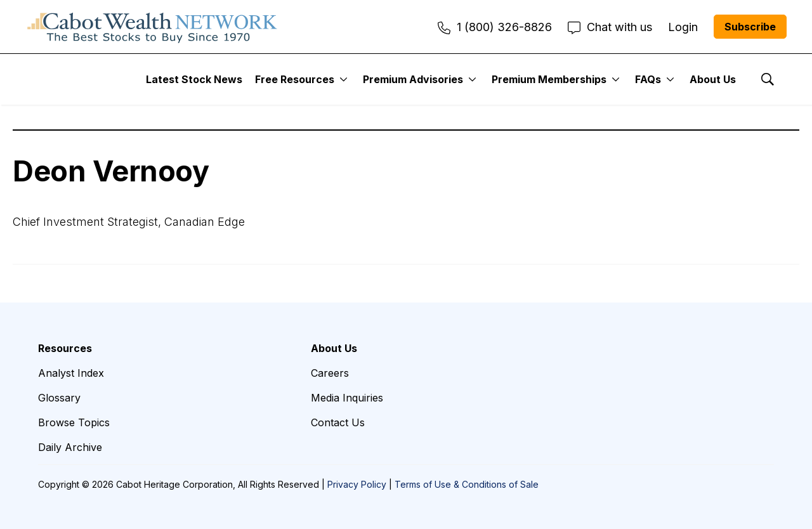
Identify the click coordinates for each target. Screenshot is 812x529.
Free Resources (295, 79)
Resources (65, 348)
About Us (713, 79)
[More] (344, 79)
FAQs (648, 79)
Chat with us (610, 27)
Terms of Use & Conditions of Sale (467, 484)
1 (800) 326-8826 (495, 27)
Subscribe (750, 27)
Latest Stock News (194, 79)
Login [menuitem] (683, 27)
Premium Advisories (413, 79)
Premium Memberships (549, 79)
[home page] (152, 27)
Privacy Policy (357, 484)
